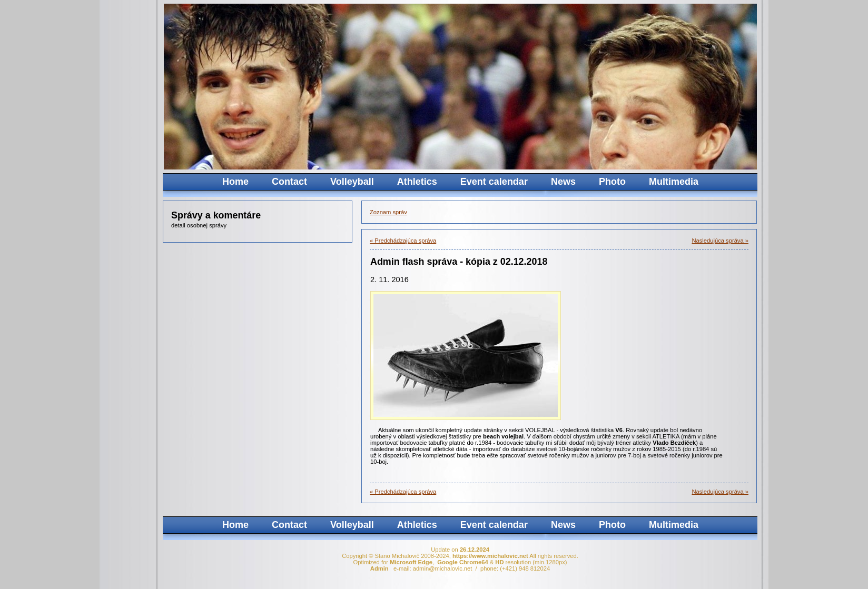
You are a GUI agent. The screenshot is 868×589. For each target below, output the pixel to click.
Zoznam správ (388, 212)
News (563, 182)
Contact (289, 182)
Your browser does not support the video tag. (566, 87)
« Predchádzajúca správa (403, 241)
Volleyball (352, 182)
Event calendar (494, 182)
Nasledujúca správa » (720, 241)
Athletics (417, 182)
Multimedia (674, 182)
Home (235, 182)
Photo (612, 182)
